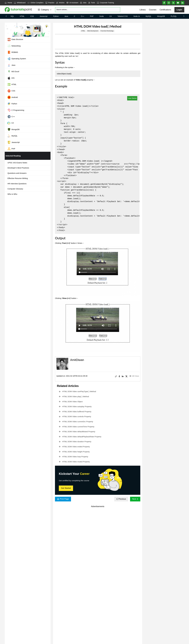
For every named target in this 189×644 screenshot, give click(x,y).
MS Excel (13, 72)
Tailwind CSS (123, 16)
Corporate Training (105, 3)
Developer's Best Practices (18, 168)
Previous (121, 499)
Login (179, 10)
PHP (92, 16)
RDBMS (13, 52)
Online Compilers (35, 3)
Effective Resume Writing (18, 178)
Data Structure (15, 39)
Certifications (165, 10)
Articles (60, 3)
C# (111, 16)
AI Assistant (72, 3)
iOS (11, 78)
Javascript (44, 16)
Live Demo (132, 98)
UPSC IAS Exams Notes (17, 163)
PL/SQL (174, 16)
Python (56, 16)
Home (8, 3)
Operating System (17, 59)
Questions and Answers (17, 173)
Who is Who (12, 194)
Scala (101, 16)
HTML (22, 16)
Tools (92, 3)
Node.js (137, 16)
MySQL (148, 16)
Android (12, 97)
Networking (14, 46)
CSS (32, 16)
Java (66, 16)
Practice (50, 3)
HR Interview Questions (17, 184)
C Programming (16, 110)
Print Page (63, 499)
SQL (12, 16)
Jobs (83, 3)
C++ (83, 16)
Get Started (66, 488)
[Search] (88, 10)
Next (135, 499)
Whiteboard (20, 3)
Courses (153, 10)
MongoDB (161, 16)
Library (143, 10)
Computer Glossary (15, 189)
